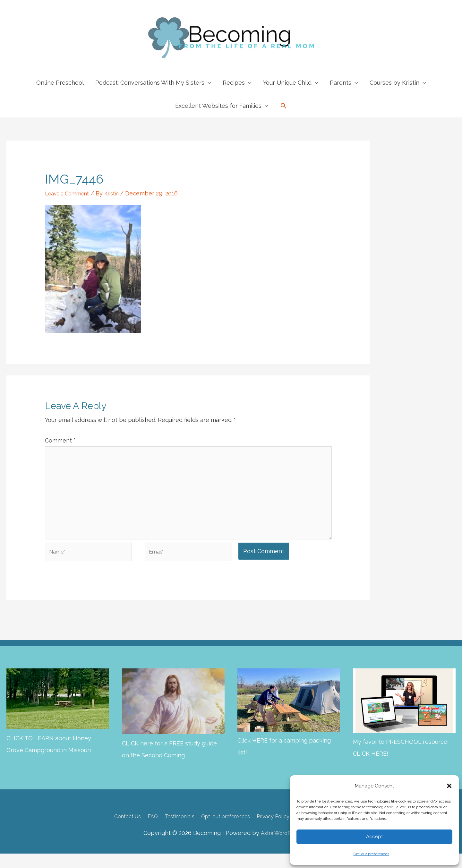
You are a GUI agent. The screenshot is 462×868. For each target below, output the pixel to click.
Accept (374, 837)
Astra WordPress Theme (290, 847)
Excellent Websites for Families (218, 106)
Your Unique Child (287, 83)
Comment (60, 440)
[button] (449, 786)
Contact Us (112, 831)
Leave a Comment (70, 193)
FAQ (140, 831)
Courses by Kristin (394, 83)
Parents (341, 83)
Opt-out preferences (371, 854)
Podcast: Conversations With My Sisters (150, 83)
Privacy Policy (279, 831)
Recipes (234, 83)
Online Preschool (60, 83)
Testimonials (171, 831)
